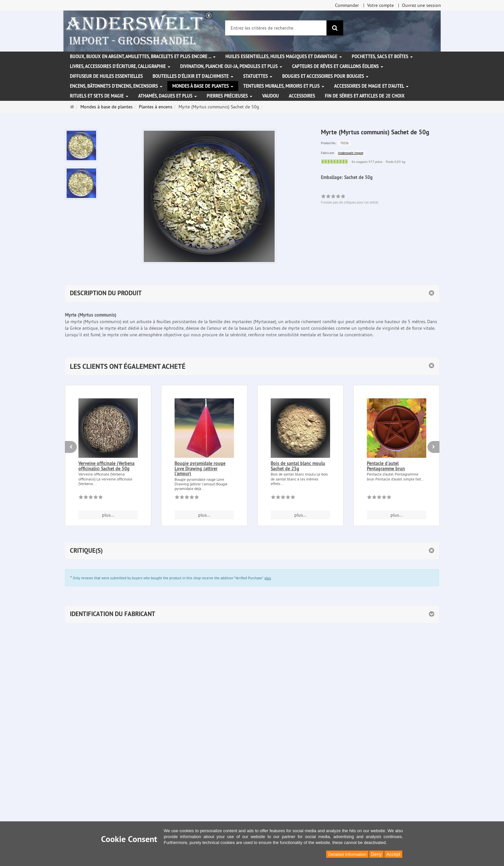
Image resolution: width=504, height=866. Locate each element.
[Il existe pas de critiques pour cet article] (91, 498)
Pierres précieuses (230, 96)
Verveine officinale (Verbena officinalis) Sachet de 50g (106, 466)
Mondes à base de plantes (203, 86)
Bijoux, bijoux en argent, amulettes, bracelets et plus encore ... (143, 56)
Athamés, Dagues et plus (168, 96)
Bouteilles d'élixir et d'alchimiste (193, 76)
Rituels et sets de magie (99, 96)
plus (268, 578)
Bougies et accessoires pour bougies (325, 76)
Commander (347, 5)
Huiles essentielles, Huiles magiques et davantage (284, 56)
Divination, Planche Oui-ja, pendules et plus (231, 66)
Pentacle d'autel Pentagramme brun (386, 466)
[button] (252, 366)
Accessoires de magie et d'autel (371, 86)
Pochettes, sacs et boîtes (382, 56)
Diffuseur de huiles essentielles (106, 76)
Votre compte (380, 5)
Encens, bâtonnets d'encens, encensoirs (116, 86)
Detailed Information (347, 854)
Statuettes (258, 76)
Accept (393, 854)
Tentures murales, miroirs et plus (284, 86)
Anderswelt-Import (351, 153)
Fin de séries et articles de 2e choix (365, 96)
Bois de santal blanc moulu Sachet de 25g (298, 466)
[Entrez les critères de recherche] (276, 28)
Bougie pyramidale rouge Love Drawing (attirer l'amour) (200, 468)
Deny (377, 854)
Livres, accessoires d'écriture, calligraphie (120, 66)
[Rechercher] (335, 28)
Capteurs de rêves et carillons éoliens (338, 66)
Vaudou (271, 96)
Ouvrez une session (421, 5)
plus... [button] (108, 515)
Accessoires (302, 96)
